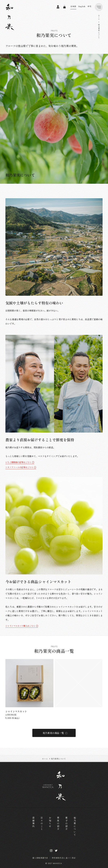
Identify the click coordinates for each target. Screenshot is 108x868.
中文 (89, 6)
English (82, 6)
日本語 (73, 6)
